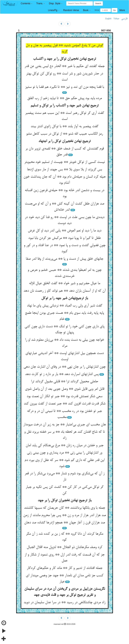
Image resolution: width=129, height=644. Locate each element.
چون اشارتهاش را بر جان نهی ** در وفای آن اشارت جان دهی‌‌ (64, 367)
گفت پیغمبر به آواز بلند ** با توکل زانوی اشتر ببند (64, 126)
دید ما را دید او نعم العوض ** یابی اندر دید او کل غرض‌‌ (65, 231)
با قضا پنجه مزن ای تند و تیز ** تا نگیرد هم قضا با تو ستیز (65, 87)
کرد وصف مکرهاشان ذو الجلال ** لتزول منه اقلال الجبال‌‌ (64, 547)
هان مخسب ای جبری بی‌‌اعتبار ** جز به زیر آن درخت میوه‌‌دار (64, 425)
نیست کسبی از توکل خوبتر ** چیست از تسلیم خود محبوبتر (64, 162)
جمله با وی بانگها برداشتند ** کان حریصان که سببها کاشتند (65, 508)
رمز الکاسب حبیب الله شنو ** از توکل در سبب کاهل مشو (64, 134)
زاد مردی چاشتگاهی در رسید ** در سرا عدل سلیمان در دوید (64, 602)
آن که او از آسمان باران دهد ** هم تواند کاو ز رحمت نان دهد (65, 291)
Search (98, 3)
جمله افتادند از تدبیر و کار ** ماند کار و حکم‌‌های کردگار (65, 568)
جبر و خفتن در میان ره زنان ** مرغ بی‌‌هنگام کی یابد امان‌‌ (64, 446)
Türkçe (116, 19)
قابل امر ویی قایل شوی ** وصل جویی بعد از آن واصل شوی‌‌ (65, 389)
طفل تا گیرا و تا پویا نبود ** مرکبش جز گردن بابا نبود (64, 238)
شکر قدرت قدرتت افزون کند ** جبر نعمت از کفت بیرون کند (65, 404)
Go (114, 10)
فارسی (124, 19)
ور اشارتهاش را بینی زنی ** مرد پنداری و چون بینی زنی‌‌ (64, 453)
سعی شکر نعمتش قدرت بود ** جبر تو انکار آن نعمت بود (64, 396)
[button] (26, 4)
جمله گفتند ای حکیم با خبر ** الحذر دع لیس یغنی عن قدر (64, 66)
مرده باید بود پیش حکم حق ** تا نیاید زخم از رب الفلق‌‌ (64, 98)
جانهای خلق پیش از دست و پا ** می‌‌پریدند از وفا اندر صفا (64, 259)
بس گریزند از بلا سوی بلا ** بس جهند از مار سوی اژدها (64, 170)
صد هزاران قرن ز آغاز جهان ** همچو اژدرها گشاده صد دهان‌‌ (65, 523)
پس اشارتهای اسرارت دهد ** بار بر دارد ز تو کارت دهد (62, 374)
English (108, 19)
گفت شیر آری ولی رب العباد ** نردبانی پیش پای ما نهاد (65, 306)
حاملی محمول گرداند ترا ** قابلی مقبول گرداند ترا (65, 382)
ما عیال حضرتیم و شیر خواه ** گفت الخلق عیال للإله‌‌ (65, 283)
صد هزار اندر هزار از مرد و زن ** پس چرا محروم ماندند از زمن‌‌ (65, 515)
